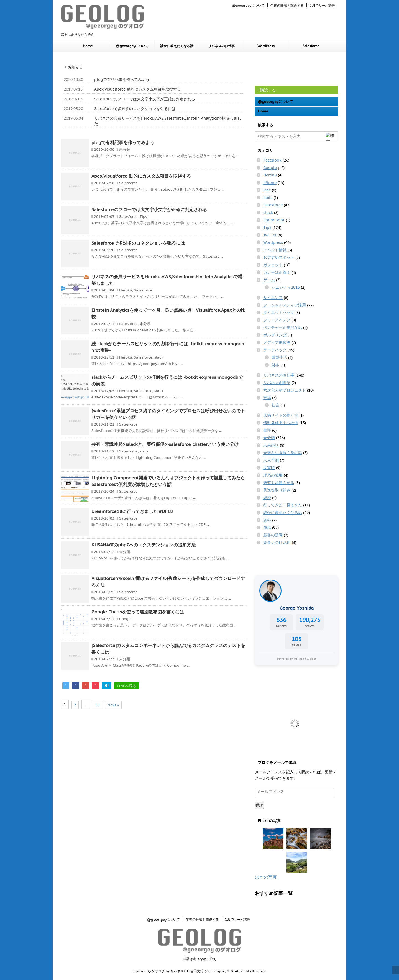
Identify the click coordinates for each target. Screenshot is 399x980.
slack (159, 357)
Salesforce (311, 46)
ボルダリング (275, 335)
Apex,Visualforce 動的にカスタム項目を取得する (138, 89)
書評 (267, 430)
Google (125, 619)
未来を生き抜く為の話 (283, 453)
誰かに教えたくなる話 (177, 46)
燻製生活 (279, 357)
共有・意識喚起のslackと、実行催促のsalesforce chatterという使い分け (165, 444)
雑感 (267, 528)
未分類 (125, 149)
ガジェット (273, 265)
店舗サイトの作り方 (281, 415)
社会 (275, 405)
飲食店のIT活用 (277, 543)
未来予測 (271, 460)
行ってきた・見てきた (283, 505)
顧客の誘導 (273, 535)
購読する (267, 90)
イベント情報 (275, 250)
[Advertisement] (299, 68)
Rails (268, 198)
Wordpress (273, 242)
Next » (113, 705)
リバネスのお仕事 (221, 46)
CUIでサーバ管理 (322, 5)
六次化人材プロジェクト (285, 390)
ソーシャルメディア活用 (285, 305)
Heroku (126, 290)
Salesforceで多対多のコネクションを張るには (135, 109)
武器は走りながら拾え (199, 959)
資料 (267, 520)
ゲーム (269, 280)
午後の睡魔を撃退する (287, 5)
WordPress (266, 46)
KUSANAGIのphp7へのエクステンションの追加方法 (144, 545)
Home (88, 46)
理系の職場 (273, 475)
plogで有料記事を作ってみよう (122, 80)
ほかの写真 (266, 877)
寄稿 (267, 398)
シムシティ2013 (286, 287)
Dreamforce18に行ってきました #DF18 (132, 511)
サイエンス (273, 298)
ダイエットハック (279, 313)
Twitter (270, 235)
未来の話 (271, 445)
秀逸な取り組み (277, 490)
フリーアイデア (277, 320)
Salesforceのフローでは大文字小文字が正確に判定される (145, 99)
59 (98, 705)
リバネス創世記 (277, 383)
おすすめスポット (279, 257)
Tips (143, 217)
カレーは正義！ (277, 272)
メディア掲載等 (277, 342)
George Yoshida (297, 608)
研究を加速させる (279, 483)
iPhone (270, 183)
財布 (275, 365)
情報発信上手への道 (281, 423)
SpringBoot (274, 220)
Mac (267, 190)
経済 (267, 498)
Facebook (272, 160)
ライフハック (275, 350)
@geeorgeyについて (248, 5)
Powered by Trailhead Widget (297, 659)
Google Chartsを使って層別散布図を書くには (138, 612)
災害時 (269, 468)
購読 (259, 805)
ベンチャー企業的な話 (283, 327)
